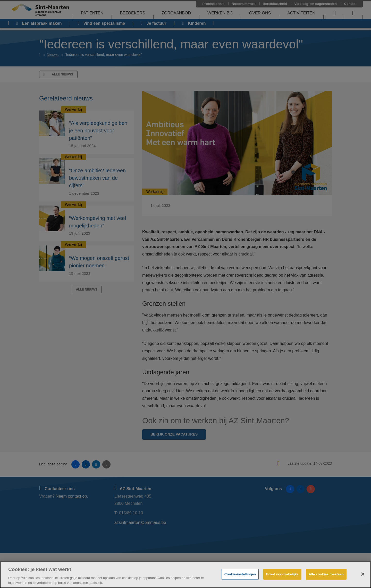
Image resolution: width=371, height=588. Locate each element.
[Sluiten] (363, 574)
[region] (185, 575)
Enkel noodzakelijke (282, 574)
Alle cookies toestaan (326, 574)
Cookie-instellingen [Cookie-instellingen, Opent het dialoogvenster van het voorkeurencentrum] (240, 574)
